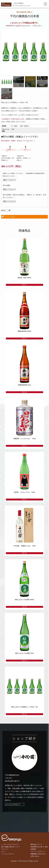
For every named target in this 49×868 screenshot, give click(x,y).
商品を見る (24, 285)
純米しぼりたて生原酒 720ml (24, 653)
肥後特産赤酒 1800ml (24, 331)
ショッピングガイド (13, 804)
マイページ (5, 849)
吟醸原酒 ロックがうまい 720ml (25, 439)
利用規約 (33, 849)
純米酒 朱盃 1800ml (24, 278)
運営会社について (36, 844)
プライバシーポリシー (38, 851)
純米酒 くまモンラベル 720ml (25, 492)
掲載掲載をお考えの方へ (38, 854)
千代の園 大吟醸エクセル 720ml (25, 546)
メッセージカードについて (10, 844)
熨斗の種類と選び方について (11, 847)
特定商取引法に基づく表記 (39, 847)
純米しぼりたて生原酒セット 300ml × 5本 (25, 707)
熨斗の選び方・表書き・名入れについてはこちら (17, 141)
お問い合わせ (35, 856)
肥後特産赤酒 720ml (24, 385)
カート (3, 851)
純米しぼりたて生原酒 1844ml (24, 600)
